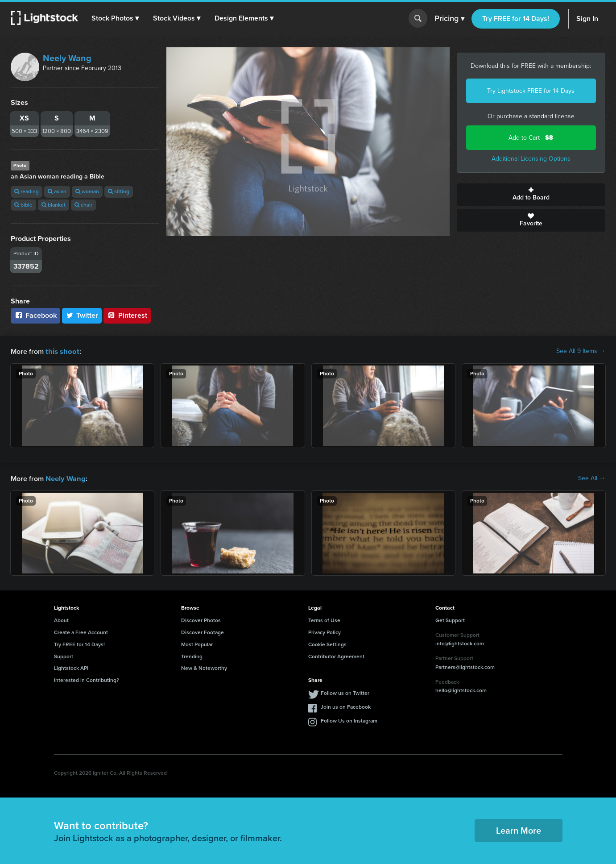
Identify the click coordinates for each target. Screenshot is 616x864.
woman (87, 191)
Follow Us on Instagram (349, 720)
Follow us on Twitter (345, 692)
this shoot (61, 351)
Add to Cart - (531, 138)
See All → (592, 478)
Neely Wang (67, 58)
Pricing (449, 19)
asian (57, 191)
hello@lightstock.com (461, 690)
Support (64, 656)
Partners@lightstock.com (465, 666)
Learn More (519, 830)
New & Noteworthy (204, 667)
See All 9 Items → (581, 351)
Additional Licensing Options (531, 159)
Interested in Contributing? (87, 679)
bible (23, 205)
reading (27, 191)
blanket (54, 205)
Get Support (450, 619)
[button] (116, 18)
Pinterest (127, 315)
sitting (119, 191)
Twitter (82, 315)
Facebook (35, 315)
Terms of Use (324, 619)
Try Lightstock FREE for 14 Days (531, 91)
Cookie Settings (327, 644)
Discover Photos (201, 619)
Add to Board (531, 195)
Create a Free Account (81, 631)
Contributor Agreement (336, 656)
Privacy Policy (325, 631)
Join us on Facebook (346, 706)
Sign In (587, 19)
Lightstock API (71, 667)
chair (83, 205)
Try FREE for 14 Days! (516, 19)
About (61, 619)
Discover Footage (203, 631)
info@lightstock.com (460, 643)
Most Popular (197, 644)
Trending (192, 656)
